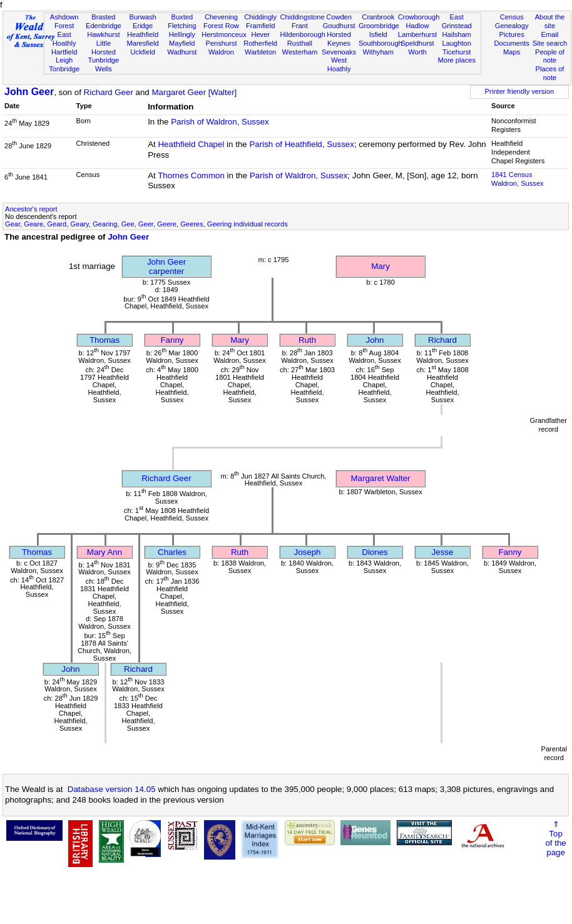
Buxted (182, 17)
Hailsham (457, 34)
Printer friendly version (520, 91)
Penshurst (221, 43)
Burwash (142, 17)
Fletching (182, 26)
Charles (172, 552)
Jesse (443, 552)
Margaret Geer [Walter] (194, 92)
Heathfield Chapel (191, 144)
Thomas (105, 340)
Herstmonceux (224, 34)
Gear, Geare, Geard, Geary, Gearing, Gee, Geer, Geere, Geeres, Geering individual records (146, 224)
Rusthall (300, 43)
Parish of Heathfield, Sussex (301, 144)
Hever (260, 34)
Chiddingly (260, 17)
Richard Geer (109, 92)
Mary (380, 266)
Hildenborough (303, 34)
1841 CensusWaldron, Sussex (518, 179)
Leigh (64, 60)
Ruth (307, 340)
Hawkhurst (103, 34)
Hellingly (182, 34)
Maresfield (142, 43)
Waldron (221, 52)
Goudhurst (339, 26)
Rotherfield (260, 43)
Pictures (512, 34)
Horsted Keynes (339, 39)
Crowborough (419, 17)
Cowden (339, 17)
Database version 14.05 (112, 789)
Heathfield (143, 34)
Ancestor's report (31, 209)
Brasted (103, 17)
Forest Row (221, 26)
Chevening (221, 17)
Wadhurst (182, 52)
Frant (300, 26)
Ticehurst (457, 52)
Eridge (143, 26)
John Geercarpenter (166, 267)
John (375, 340)
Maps (512, 52)
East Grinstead (457, 21)
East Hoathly (64, 39)
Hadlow (417, 26)
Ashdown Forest (64, 21)
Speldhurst (417, 43)
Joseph (308, 552)
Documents (512, 43)
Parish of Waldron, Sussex (220, 122)
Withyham (378, 52)
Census (512, 17)
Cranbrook (378, 17)
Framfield (260, 26)
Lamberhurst (417, 34)
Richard (442, 340)
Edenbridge (104, 26)
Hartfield (64, 52)
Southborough (380, 43)
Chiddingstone (303, 17)
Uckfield (143, 52)
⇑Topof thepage (555, 838)
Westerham (300, 52)
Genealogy (512, 26)
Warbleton (260, 52)
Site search (550, 43)
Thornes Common (191, 175)
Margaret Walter (380, 478)
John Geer (29, 92)
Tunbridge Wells (104, 64)
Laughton (457, 43)
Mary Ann (105, 552)
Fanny (172, 340)
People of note (550, 56)
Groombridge (379, 26)
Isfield (378, 34)
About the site (550, 21)
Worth (417, 52)
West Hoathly (339, 64)
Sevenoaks (339, 52)
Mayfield (182, 43)
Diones (375, 552)
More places (457, 60)
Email (550, 34)
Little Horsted (104, 48)
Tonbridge (64, 69)
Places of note (550, 73)
